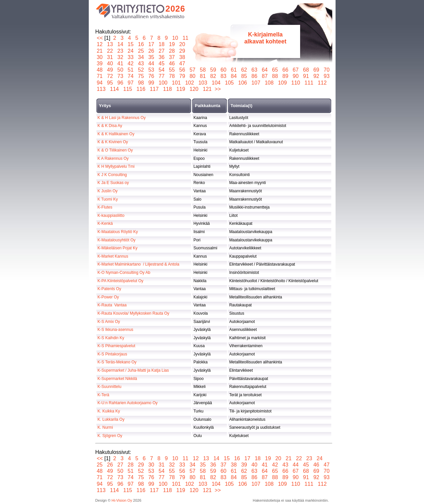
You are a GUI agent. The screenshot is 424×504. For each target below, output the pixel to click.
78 (172, 76)
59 (213, 70)
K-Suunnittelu (109, 387)
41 (120, 63)
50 (120, 70)
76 (151, 76)
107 (256, 83)
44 (151, 63)
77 (161, 76)
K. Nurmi (105, 427)
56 (182, 70)
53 (151, 70)
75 (141, 76)
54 (161, 70)
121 (207, 89)
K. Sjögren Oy (110, 436)
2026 (176, 9)
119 (181, 89)
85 (244, 76)
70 (327, 70)
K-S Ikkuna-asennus (115, 330)
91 (306, 76)
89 (285, 76)
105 (230, 83)
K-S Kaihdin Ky (111, 338)
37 (172, 57)
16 (141, 44)
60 (223, 70)
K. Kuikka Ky (109, 411)
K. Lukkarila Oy (111, 419)
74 (131, 76)
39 (100, 63)
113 (101, 89)
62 (244, 70)
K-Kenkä (105, 223)
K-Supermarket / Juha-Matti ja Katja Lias (133, 370)
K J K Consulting (112, 175)
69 (316, 70)
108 (269, 83)
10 (175, 38)
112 (322, 83)
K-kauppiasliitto (111, 216)
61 (234, 70)
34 (141, 57)
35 (151, 57)
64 (265, 70)
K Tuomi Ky (107, 199)
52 (141, 70)
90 (296, 76)
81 (203, 76)
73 (120, 76)
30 (100, 57)
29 (182, 51)
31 (110, 57)
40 (110, 63)
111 (309, 83)
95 (110, 83)
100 (163, 83)
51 (131, 70)
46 (172, 63)
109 (283, 83)
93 (327, 76)
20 (182, 44)
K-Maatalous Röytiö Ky (118, 232)
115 (128, 89)
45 (161, 63)
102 (189, 83)
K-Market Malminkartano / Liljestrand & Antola (138, 264)
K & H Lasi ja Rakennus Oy (121, 118)
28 (172, 51)
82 (213, 76)
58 (203, 70)
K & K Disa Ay (110, 126)
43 (141, 63)
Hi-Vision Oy (122, 500)
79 (182, 76)
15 (131, 44)
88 (275, 76)
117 (154, 89)
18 (161, 44)
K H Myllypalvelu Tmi (116, 166)
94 (100, 83)
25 (141, 51)
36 (161, 57)
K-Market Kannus (113, 256)
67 (296, 70)
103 (203, 83)
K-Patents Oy (109, 289)
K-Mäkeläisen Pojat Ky (117, 248)
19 (172, 44)
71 (100, 76)
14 (120, 44)
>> (218, 89)
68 (306, 70)
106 (243, 83)
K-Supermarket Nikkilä (117, 379)
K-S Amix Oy (109, 322)
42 (131, 63)
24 (131, 51)
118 (168, 89)
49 (110, 70)
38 (182, 57)
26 (151, 51)
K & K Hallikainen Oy (116, 134)
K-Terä (103, 395)
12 (100, 44)
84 (234, 76)
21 (100, 51)
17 (151, 44)
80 (193, 76)
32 (120, 57)
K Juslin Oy (107, 191)
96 (120, 83)
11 (185, 38)
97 (131, 83)
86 (255, 76)
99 (151, 83)
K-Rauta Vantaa (112, 305)
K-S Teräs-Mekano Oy (117, 362)
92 (316, 76)
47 (182, 63)
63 (255, 70)
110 (296, 83)
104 (216, 83)
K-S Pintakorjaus (112, 354)
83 (223, 76)
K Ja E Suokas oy (113, 183)
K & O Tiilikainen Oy (115, 150)
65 (275, 70)
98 (141, 83)
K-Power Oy (108, 297)
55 (172, 70)
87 (265, 76)
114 (115, 89)
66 (285, 70)
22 (110, 51)
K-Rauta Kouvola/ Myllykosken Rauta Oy (133, 313)
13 (110, 44)
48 (100, 70)
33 (131, 57)
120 (194, 89)
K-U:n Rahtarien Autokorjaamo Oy (127, 403)
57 (193, 70)
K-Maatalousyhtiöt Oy (116, 240)
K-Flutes (105, 207)
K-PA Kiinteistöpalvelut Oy (120, 281)
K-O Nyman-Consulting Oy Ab (124, 273)
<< (100, 38)
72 (110, 76)
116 (141, 89)
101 (176, 83)
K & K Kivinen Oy (113, 142)
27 (161, 51)
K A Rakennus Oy (113, 158)
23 (120, 51)
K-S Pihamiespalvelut (116, 346)
